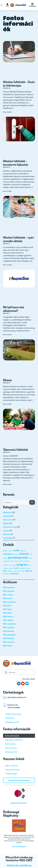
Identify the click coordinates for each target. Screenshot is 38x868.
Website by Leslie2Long (19, 865)
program (6, 531)
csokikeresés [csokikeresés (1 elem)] (23, 551)
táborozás (7, 534)
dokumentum (8, 520)
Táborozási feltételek (16, 450)
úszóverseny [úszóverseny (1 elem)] (6, 574)
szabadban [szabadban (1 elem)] (6, 568)
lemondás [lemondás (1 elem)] (21, 561)
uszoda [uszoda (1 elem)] (15, 571)
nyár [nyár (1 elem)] (10, 565)
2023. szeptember (9, 602)
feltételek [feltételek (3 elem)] (24, 554)
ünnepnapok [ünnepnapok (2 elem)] (14, 573)
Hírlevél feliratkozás (12, 770)
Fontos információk (10, 527)
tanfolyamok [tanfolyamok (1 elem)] (23, 568)
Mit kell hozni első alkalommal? (14, 309)
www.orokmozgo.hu (19, 846)
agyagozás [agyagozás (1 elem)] (5, 551)
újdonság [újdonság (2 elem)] (29, 571)
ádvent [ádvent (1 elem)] (19, 571)
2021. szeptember (9, 635)
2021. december (9, 631)
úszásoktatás (8, 538)
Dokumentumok (11, 748)
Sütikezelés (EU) (11, 752)
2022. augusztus (9, 627)
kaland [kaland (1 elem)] (13, 561)
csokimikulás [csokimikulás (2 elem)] (8, 554)
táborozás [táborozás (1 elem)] (10, 571)
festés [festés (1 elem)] (31, 554)
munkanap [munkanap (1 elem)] (27, 561)
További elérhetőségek (13, 714)
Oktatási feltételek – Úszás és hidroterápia (19, 84)
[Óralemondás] (33, 4)
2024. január (7, 598)
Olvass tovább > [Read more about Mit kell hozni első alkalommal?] (8, 334)
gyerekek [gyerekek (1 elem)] (5, 558)
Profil (7, 6)
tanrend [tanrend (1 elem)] (28, 568)
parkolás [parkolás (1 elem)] (14, 565)
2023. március (8, 616)
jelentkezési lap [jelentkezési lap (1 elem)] (7, 561)
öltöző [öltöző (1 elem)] (23, 571)
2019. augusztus (9, 642)
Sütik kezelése (10, 744)
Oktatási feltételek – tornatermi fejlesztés (16, 163)
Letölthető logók (11, 774)
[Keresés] (32, 502)
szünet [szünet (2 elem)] (16, 568)
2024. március (8, 595)
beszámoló (7, 516)
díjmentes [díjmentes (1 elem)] (16, 554)
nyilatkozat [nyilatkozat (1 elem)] (6, 565)
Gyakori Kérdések (11, 766)
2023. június (7, 606)
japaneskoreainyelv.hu (19, 803)
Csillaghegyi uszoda (12, 722)
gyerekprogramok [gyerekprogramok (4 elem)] (18, 557)
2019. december (9, 638)
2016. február (8, 646)
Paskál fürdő (10, 718)
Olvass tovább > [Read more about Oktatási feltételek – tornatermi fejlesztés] (8, 191)
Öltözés (7, 380)
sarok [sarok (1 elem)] (30, 565)
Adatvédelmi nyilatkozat (14, 740)
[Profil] (7, 4)
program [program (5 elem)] (22, 564)
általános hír (7, 512)
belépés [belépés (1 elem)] (10, 551)
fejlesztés (6, 523)
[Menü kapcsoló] (1, 5)
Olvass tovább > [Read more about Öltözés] (8, 404)
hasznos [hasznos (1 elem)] (30, 558)
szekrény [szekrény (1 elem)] (11, 568)
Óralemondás (33, 6)
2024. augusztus (9, 591)
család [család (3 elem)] (16, 550)
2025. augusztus (9, 587)
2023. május (7, 609)
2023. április (7, 613)
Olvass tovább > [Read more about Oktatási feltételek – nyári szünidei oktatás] (8, 265)
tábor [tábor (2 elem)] (5, 571)
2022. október (8, 620)
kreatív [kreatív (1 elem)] (17, 561)
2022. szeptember (9, 624)
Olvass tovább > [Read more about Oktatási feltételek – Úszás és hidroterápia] (8, 112)
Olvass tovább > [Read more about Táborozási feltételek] (8, 484)
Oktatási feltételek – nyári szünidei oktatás (18, 239)
